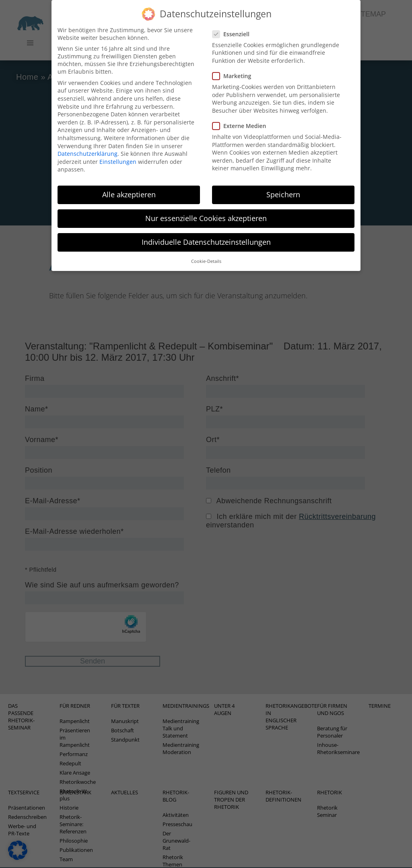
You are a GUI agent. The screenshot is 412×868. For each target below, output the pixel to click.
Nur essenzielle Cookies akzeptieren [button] (206, 211)
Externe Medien (242, 118)
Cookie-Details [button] (206, 253)
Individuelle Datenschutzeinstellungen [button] (206, 234)
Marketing (234, 68)
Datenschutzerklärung (88, 146)
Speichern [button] (283, 187)
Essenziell (233, 26)
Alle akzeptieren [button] (129, 187)
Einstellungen (118, 154)
